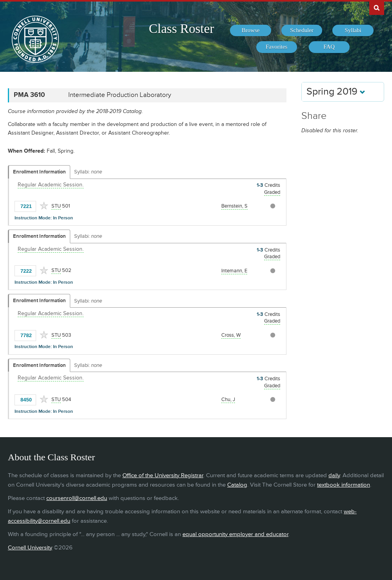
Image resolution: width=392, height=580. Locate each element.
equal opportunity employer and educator (235, 534)
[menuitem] (250, 31)
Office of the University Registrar (163, 475)
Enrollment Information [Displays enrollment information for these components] (39, 172)
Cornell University (30, 548)
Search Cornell (377, 7)
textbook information (344, 485)
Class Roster (181, 29)
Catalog (237, 485)
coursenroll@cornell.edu (77, 498)
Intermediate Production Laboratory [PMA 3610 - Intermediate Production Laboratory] (120, 95)
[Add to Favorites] (44, 206)
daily (334, 475)
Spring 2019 (336, 92)
